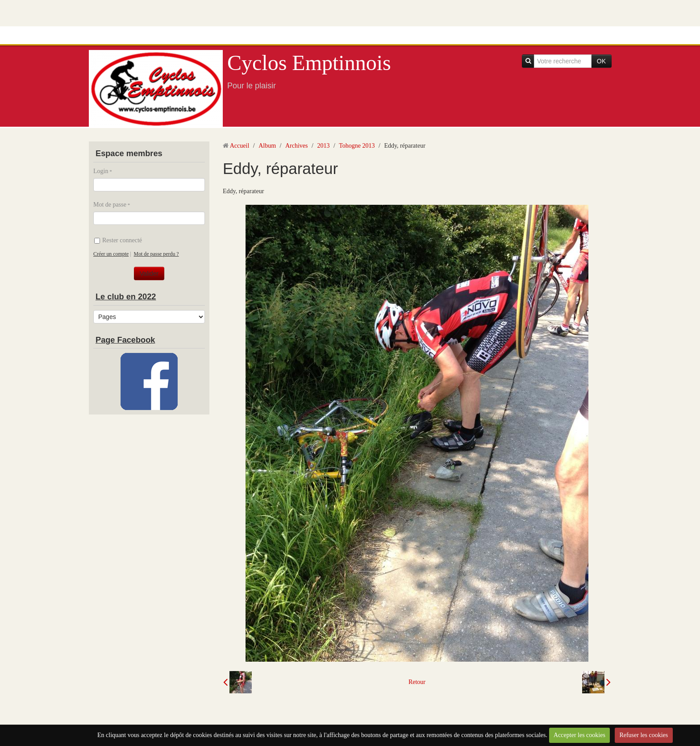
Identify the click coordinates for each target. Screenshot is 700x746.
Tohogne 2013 (357, 146)
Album (267, 146)
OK (601, 61)
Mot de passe (110, 205)
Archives (297, 146)
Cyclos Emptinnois (309, 63)
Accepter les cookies (579, 735)
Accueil (240, 146)
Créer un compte (111, 254)
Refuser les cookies (644, 735)
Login (101, 171)
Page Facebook (125, 340)
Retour (417, 682)
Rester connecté (118, 240)
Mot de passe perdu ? (156, 254)
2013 (323, 146)
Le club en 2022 (126, 297)
